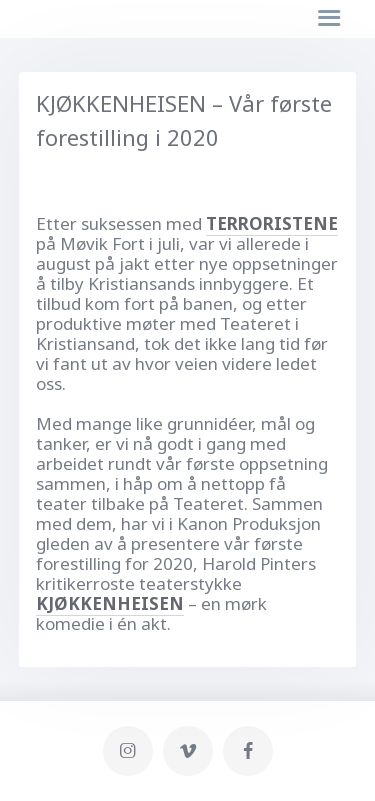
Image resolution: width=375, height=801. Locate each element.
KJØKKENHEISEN (110, 603)
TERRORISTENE (272, 223)
